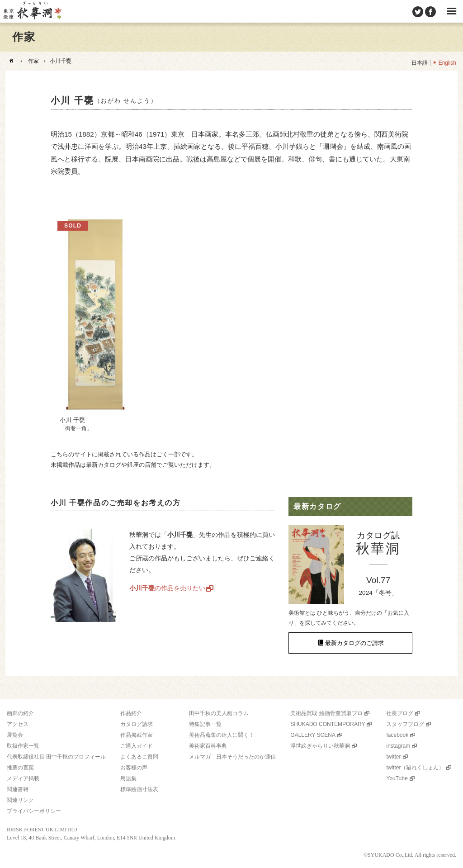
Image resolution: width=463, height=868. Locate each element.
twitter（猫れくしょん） (415, 768)
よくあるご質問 (139, 757)
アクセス (18, 724)
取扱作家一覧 (23, 746)
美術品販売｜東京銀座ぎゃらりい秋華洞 (32, 11)
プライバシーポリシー (34, 811)
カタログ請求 (137, 724)
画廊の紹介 (20, 713)
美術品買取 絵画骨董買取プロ (326, 713)
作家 (33, 61)
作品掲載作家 (137, 735)
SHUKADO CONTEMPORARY (328, 724)
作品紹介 (131, 713)
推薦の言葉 (20, 768)
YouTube (397, 778)
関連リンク (20, 800)
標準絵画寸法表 (139, 789)
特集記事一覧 (205, 724)
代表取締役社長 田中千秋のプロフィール (56, 757)
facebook (397, 735)
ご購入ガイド (137, 746)
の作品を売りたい (167, 588)
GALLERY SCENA (313, 735)
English (447, 63)
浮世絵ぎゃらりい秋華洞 (320, 746)
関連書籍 (18, 789)
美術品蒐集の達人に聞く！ (222, 735)
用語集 (128, 778)
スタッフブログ (405, 724)
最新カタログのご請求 (354, 643)
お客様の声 (134, 768)
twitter (393, 757)
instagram (398, 746)
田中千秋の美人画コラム (219, 713)
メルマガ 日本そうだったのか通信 (232, 757)
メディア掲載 (23, 778)
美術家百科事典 (208, 746)
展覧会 (15, 735)
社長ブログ (400, 713)
